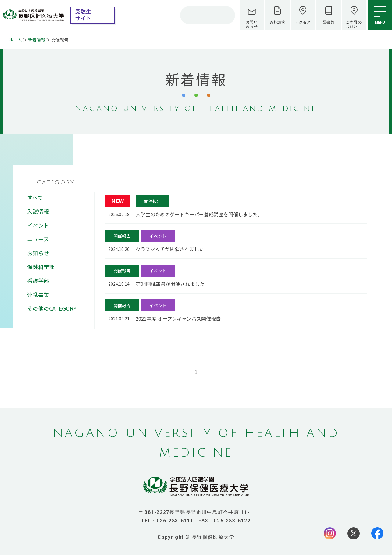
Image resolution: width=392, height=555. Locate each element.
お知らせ (38, 253)
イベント (38, 225)
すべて (35, 197)
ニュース (38, 239)
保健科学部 (41, 267)
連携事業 (38, 294)
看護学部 (38, 280)
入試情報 (38, 211)
